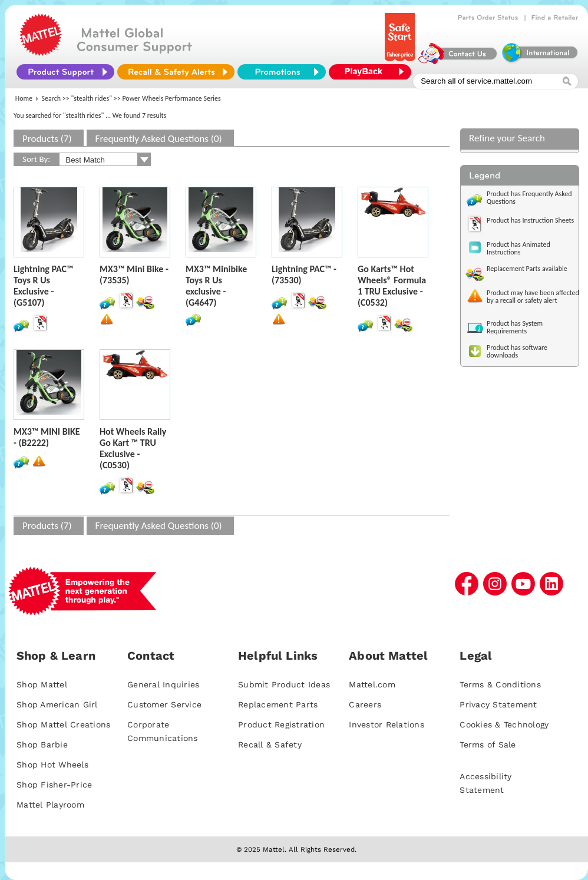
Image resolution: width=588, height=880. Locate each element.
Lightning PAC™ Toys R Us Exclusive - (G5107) (44, 286)
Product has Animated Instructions (518, 248)
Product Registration (281, 724)
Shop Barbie (42, 745)
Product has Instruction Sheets (530, 220)
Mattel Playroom (50, 805)
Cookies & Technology (504, 724)
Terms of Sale (488, 745)
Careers (365, 704)
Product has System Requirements (515, 327)
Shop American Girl (57, 704)
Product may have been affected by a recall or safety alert (533, 297)
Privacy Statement (498, 704)
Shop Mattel (42, 684)
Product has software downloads (517, 351)
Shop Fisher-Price (54, 785)
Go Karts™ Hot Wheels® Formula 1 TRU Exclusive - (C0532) (392, 286)
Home (24, 98)
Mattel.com (372, 684)
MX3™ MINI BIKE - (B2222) (47, 437)
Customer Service (164, 704)
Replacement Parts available (527, 269)
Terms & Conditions (500, 684)
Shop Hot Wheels (52, 765)
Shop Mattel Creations (63, 724)
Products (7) (47, 139)
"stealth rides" (92, 98)
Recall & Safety (270, 745)
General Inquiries (163, 684)
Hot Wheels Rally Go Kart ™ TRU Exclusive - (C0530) (133, 448)
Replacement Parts (278, 704)
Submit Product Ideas (284, 684)
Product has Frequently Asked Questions (529, 198)
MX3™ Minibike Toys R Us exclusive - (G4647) (216, 286)
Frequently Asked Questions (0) (159, 139)
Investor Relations (387, 724)
